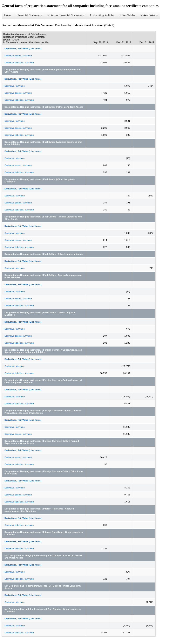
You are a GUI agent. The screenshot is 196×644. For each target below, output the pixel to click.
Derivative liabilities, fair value (19, 62)
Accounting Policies (102, 15)
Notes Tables (128, 15)
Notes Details (149, 15)
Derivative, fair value (15, 86)
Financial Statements (30, 15)
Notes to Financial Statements (66, 15)
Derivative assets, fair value (18, 55)
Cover (8, 15)
